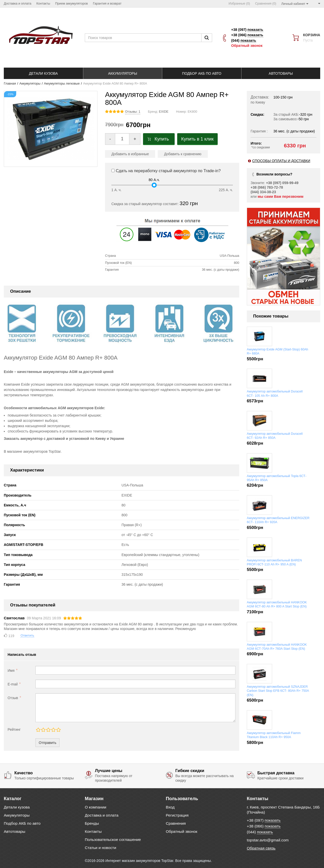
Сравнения (176, 823)
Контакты (93, 831)
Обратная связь (261, 848)
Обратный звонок (247, 46)
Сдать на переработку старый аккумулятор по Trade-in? (166, 171)
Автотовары (15, 831)
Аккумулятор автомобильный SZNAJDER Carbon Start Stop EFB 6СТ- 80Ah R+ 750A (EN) (278, 691)
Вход (170, 807)
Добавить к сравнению (183, 154)
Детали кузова (17, 807)
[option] (283, 257)
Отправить (47, 743)
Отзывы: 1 (133, 112)
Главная (10, 84)
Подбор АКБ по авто (22, 823)
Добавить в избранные (130, 154)
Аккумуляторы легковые (62, 84)
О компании (96, 807)
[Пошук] (207, 38)
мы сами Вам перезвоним (281, 196)
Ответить (27, 636)
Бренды (92, 823)
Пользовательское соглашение (113, 840)
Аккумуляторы (30, 84)
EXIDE (164, 112)
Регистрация (177, 815)
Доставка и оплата (102, 815)
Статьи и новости (100, 848)
